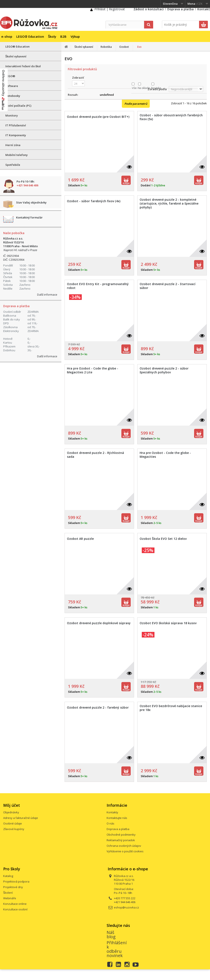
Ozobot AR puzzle (80, 539)
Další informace (47, 295)
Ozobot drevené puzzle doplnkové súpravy (99, 623)
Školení (8, 893)
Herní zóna (13, 145)
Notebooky (13, 96)
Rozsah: (73, 95)
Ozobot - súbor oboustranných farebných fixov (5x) (171, 117)
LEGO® (10, 76)
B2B (63, 36)
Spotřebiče (13, 165)
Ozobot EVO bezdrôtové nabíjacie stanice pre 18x (171, 708)
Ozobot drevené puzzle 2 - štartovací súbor (168, 286)
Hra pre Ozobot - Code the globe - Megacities (165, 455)
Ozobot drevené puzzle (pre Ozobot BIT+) (98, 117)
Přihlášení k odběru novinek (117, 949)
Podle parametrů (136, 104)
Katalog (8, 876)
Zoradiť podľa (157, 89)
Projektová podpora (16, 881)
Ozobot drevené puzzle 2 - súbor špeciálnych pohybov (164, 370)
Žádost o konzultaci (149, 9)
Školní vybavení (16, 56)
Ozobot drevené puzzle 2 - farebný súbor (98, 708)
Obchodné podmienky (121, 835)
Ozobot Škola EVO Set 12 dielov (163, 539)
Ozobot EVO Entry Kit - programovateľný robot (98, 286)
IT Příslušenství (16, 125)
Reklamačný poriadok (121, 840)
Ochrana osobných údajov (124, 846)
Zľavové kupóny (14, 829)
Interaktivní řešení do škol (23, 66)
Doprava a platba (181, 9)
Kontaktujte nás (117, 818)
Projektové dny (13, 887)
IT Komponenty (16, 135)
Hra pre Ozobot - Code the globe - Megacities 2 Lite (93, 370)
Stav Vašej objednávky (31, 202)
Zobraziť (78, 78)
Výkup (75, 36)
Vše (134, 88)
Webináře (10, 898)
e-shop (7, 36)
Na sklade (144, 88)
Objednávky (11, 812)
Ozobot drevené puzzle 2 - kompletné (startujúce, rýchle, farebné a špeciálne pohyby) (169, 203)
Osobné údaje (13, 823)
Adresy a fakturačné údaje (21, 818)
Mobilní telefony (17, 155)
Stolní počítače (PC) (18, 106)
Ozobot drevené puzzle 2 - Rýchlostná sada (95, 455)
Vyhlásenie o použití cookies (125, 851)
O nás (110, 823)
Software (12, 86)
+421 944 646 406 (27, 185)
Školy (52, 36)
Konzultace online (15, 904)
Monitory (12, 115)
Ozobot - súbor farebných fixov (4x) (94, 201)
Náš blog (111, 934)
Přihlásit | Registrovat (110, 9)
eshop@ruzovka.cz (126, 907)
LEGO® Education (30, 36)
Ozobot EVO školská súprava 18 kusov (168, 623)
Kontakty (112, 812)
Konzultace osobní (15, 909)
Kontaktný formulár (29, 217)
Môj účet (12, 805)
